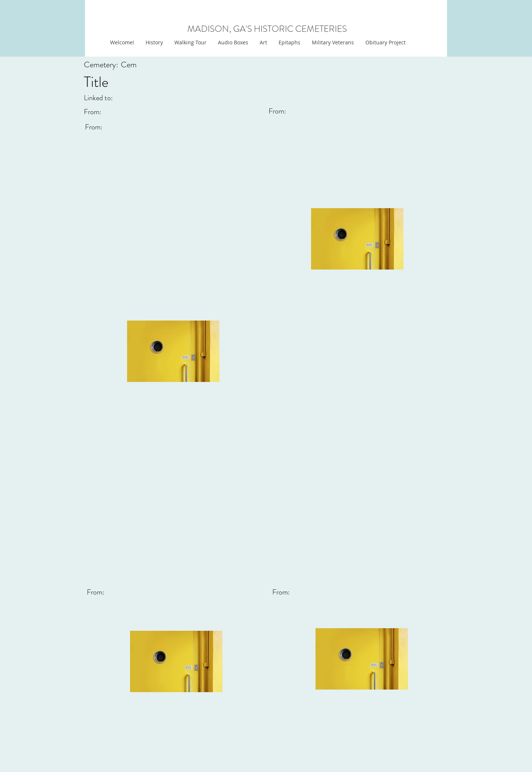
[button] (263, 43)
